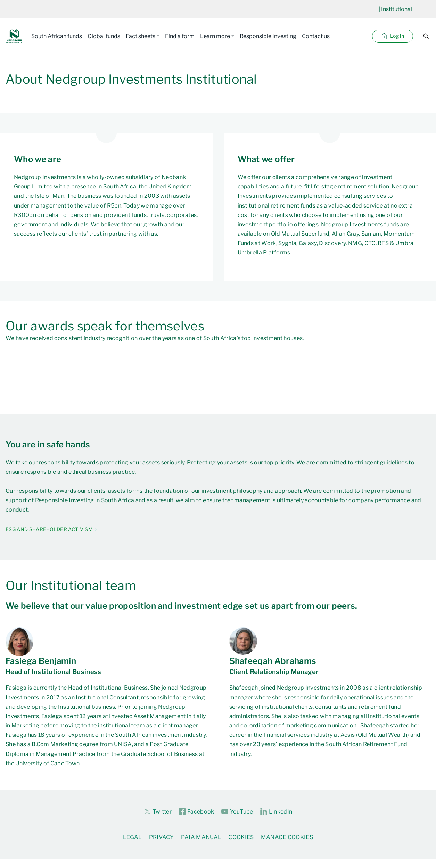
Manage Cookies (287, 837)
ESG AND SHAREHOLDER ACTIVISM (49, 529)
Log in (393, 36)
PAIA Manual (201, 837)
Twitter (158, 811)
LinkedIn (276, 812)
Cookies (241, 837)
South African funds (57, 36)
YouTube (237, 812)
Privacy (162, 837)
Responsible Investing (268, 36)
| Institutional (399, 9)
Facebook (196, 812)
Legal (133, 837)
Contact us (316, 36)
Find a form (180, 36)
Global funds (104, 36)
